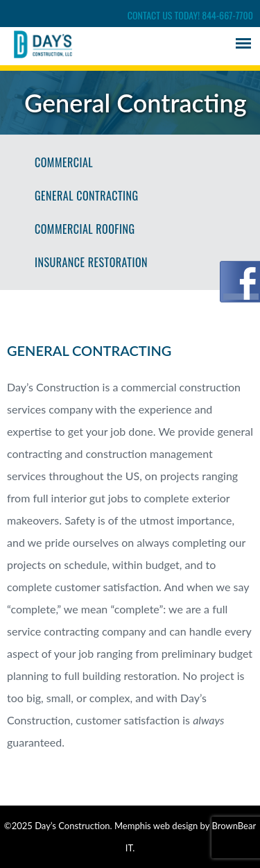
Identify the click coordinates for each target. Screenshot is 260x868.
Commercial (64, 162)
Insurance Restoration (91, 262)
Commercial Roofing (85, 229)
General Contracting (87, 196)
